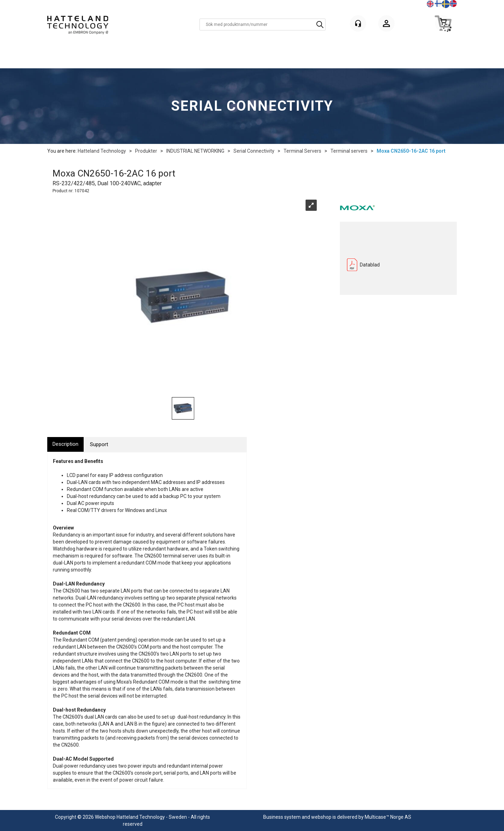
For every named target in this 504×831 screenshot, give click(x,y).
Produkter (146, 151)
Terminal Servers (302, 151)
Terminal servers (349, 151)
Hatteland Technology (102, 151)
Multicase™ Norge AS (388, 817)
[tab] (65, 444)
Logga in (386, 25)
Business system (282, 817)
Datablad (370, 265)
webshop (321, 817)
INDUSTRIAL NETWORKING (195, 151)
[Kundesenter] (358, 23)
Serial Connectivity (254, 151)
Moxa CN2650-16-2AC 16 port (411, 151)
